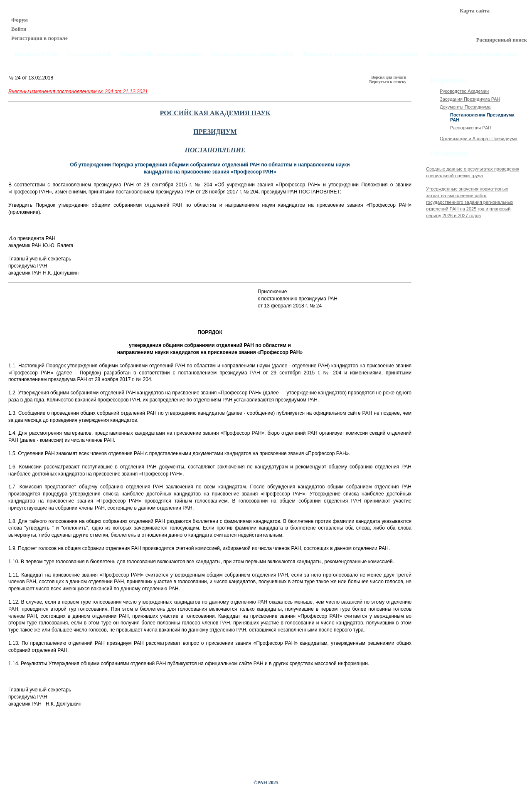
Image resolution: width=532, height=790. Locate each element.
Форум (20, 20)
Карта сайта (475, 11)
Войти (19, 29)
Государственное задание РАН (252, 54)
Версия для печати (389, 77)
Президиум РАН (37, 54)
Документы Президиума (465, 107)
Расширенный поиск (502, 40)
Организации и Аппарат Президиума (479, 139)
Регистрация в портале (39, 38)
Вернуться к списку (388, 82)
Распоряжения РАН (471, 128)
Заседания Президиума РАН (470, 99)
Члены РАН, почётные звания (161, 54)
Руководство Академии (464, 91)
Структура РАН (89, 54)
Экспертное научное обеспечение (472, 54)
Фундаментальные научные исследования (360, 54)
